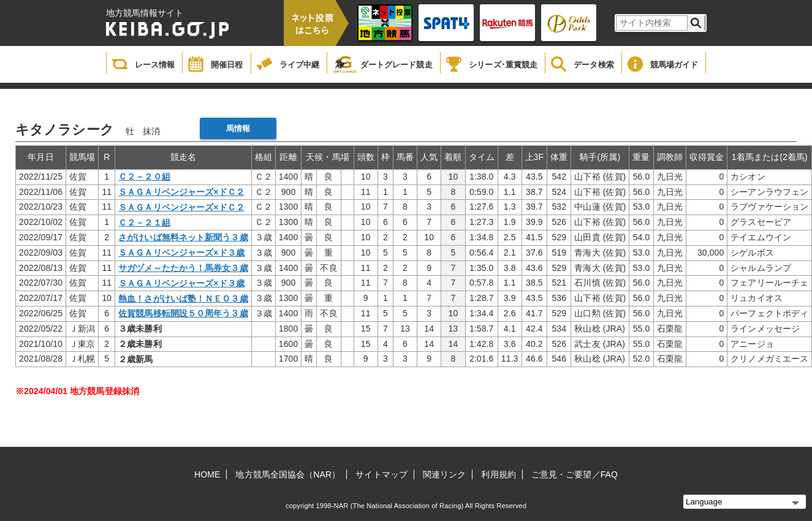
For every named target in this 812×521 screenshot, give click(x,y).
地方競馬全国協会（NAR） (288, 474)
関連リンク (445, 474)
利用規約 (498, 474)
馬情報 (238, 128)
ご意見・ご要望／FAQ (575, 474)
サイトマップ (381, 474)
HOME (207, 474)
